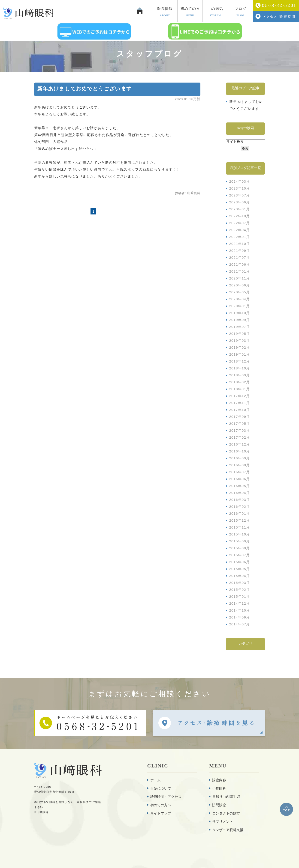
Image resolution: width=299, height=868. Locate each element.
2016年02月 (240, 507)
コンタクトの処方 (226, 813)
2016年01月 (240, 513)
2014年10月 (240, 610)
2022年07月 (240, 223)
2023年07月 (240, 195)
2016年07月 (240, 472)
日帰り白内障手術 (226, 797)
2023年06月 (240, 202)
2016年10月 (240, 451)
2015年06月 (240, 562)
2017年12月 (240, 396)
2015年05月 (240, 569)
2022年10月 (240, 216)
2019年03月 (240, 340)
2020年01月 (240, 306)
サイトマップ (161, 813)
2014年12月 (240, 603)
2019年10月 (240, 313)
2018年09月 (240, 375)
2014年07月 (240, 624)
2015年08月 (240, 548)
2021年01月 (240, 271)
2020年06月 (240, 285)
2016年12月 (240, 444)
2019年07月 (240, 327)
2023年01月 (240, 209)
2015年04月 (240, 576)
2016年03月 (240, 500)
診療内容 (219, 780)
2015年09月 (240, 541)
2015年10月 (240, 534)
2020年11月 (240, 278)
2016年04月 (240, 493)
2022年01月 (240, 237)
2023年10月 (240, 188)
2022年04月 (240, 230)
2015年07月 (240, 555)
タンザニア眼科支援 (228, 830)
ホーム (156, 780)
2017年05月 (240, 424)
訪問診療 (219, 805)
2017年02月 (240, 437)
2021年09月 (240, 251)
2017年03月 (240, 430)
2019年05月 (240, 334)
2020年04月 (240, 299)
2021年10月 (240, 244)
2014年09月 (240, 617)
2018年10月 (240, 368)
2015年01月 (240, 596)
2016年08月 (240, 465)
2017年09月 (240, 417)
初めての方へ (161, 805)
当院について (161, 788)
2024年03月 (240, 181)
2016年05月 (240, 486)
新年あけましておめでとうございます (85, 89)
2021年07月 (240, 257)
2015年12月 (240, 520)
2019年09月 (240, 320)
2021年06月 (240, 264)
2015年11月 (240, 527)
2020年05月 (240, 292)
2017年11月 (240, 403)
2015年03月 (240, 583)
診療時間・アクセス (166, 797)
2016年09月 (240, 458)
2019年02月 (240, 347)
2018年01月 (240, 389)
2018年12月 (240, 361)
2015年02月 (240, 590)
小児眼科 (219, 788)
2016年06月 (240, 479)
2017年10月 (240, 410)
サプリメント (223, 822)
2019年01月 (240, 354)
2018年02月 (240, 382)
